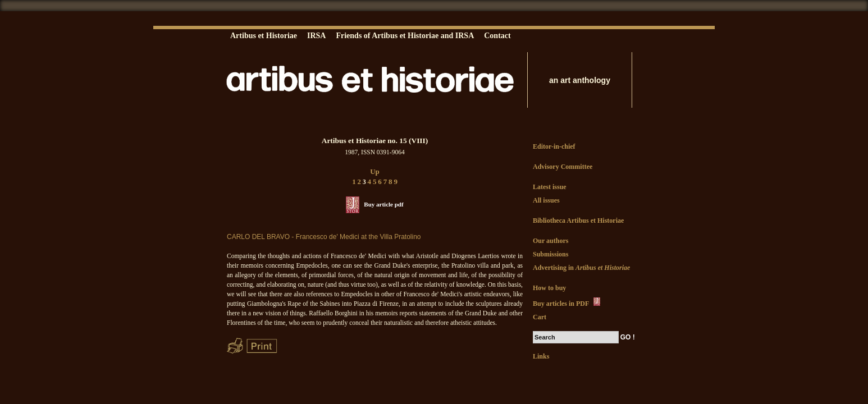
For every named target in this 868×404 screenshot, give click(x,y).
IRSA (316, 36)
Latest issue (550, 187)
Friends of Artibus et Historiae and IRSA (405, 36)
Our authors (551, 241)
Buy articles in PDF (567, 302)
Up (375, 171)
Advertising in (581, 268)
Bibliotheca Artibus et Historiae (578, 221)
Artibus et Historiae (264, 36)
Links (541, 356)
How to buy (549, 288)
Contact (497, 36)
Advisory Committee (563, 167)
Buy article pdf (383, 204)
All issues (546, 200)
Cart (540, 317)
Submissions (551, 254)
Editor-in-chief (554, 146)
